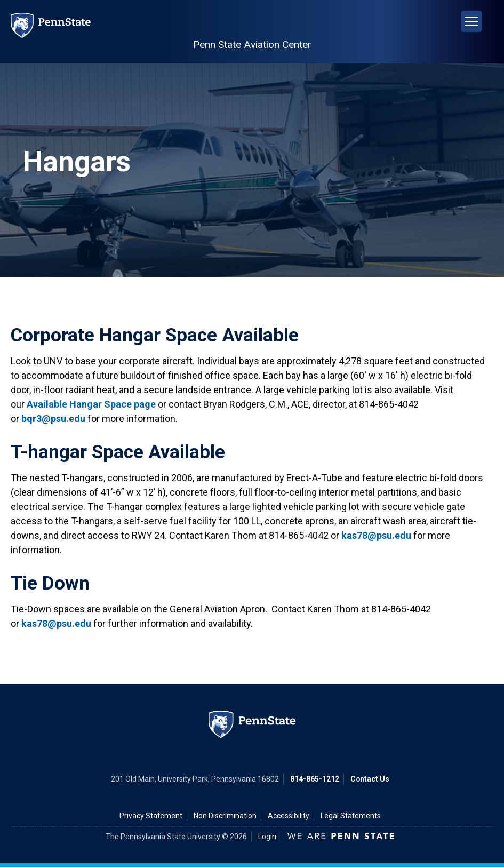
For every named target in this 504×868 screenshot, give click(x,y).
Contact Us (370, 779)
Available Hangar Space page (91, 404)
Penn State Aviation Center (252, 45)
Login (267, 837)
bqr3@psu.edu (53, 419)
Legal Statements (351, 816)
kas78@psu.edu (376, 535)
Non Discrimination (225, 816)
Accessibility (289, 816)
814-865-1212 (315, 779)
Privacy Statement (151, 816)
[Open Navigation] (471, 21)
